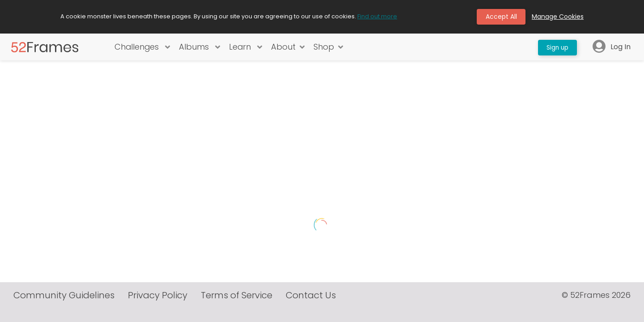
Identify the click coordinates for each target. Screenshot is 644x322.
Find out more (377, 17)
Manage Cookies (558, 17)
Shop (329, 48)
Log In (612, 48)
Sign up (557, 47)
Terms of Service (237, 309)
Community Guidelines (64, 309)
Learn (246, 48)
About (288, 48)
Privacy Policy (158, 309)
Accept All (501, 17)
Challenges (142, 48)
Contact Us (311, 309)
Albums (199, 48)
